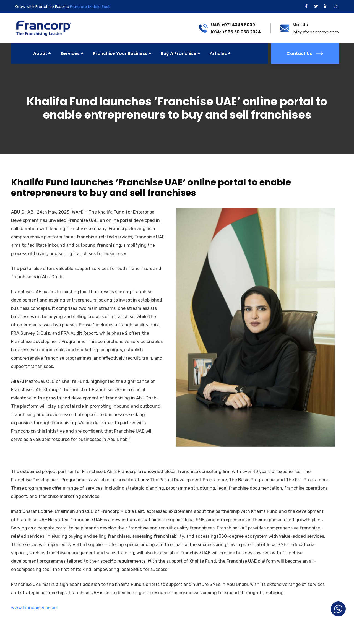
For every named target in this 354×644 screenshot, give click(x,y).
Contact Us (305, 54)
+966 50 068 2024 (236, 32)
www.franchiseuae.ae (34, 608)
